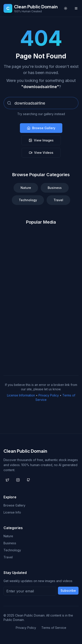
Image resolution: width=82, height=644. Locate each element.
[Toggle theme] (66, 8)
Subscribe (68, 591)
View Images (41, 140)
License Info (12, 512)
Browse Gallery (41, 128)
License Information (21, 395)
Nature (26, 188)
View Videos (41, 153)
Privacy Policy (49, 395)
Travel (58, 200)
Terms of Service (54, 628)
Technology (28, 200)
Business (55, 188)
